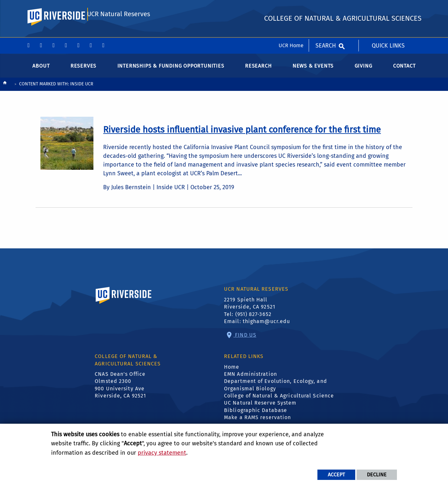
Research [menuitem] (258, 71)
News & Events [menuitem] (313, 71)
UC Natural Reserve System (260, 408)
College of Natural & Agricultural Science (279, 401)
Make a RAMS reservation (257, 423)
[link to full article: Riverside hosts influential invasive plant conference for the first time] (242, 135)
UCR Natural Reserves (119, 34)
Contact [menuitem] (404, 71)
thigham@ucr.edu (267, 326)
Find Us (245, 340)
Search (326, 8)
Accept (336, 475)
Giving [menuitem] (363, 71)
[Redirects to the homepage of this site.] (5, 90)
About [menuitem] (41, 71)
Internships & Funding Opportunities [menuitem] (171, 71)
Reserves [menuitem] (83, 71)
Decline (377, 475)
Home (232, 372)
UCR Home (291, 8)
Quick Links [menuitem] (388, 8)
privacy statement (162, 453)
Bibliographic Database (256, 415)
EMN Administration (251, 379)
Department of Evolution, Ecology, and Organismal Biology (276, 390)
